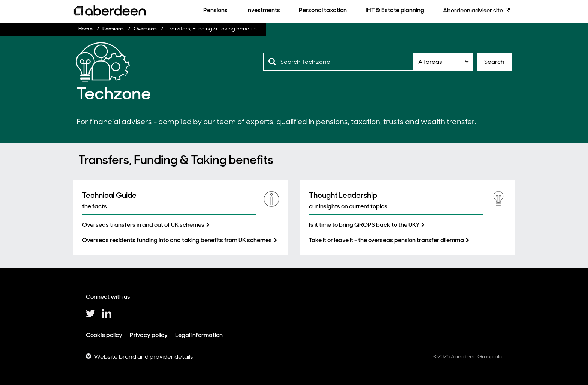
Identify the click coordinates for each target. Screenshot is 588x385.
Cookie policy (104, 335)
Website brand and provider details (144, 357)
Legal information (199, 335)
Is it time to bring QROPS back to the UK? (364, 225)
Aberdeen (473, 10)
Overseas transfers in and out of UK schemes (143, 225)
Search (494, 62)
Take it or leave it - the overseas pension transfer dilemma (386, 240)
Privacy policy (149, 335)
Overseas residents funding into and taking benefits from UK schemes (177, 240)
